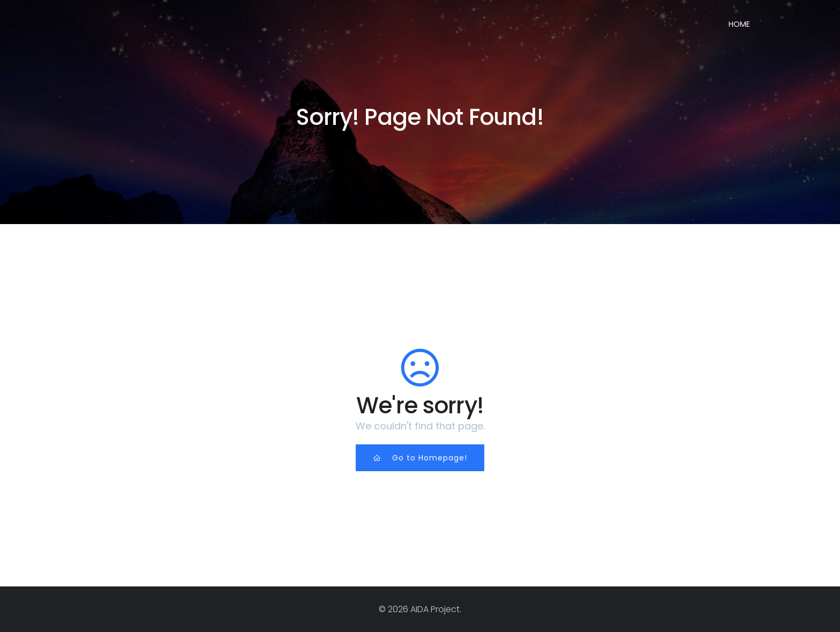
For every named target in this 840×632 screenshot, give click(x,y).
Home (739, 24)
